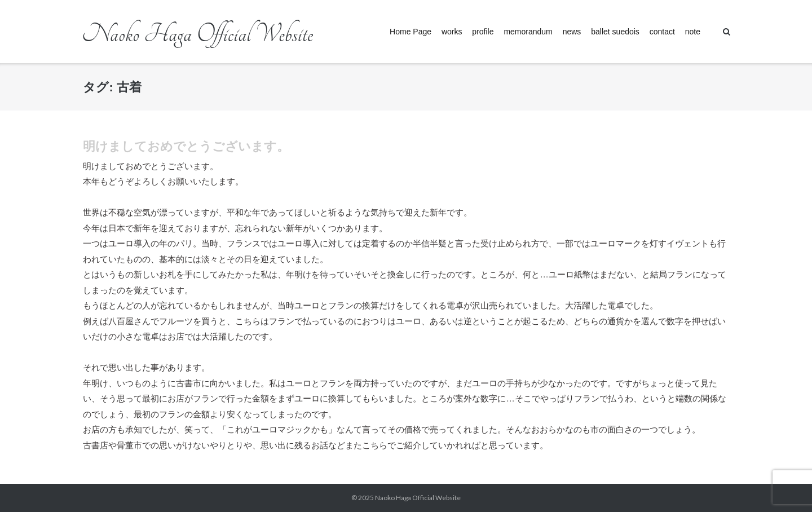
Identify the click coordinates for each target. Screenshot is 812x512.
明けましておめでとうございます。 (186, 146)
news (572, 32)
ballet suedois (615, 32)
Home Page (411, 32)
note (693, 32)
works (452, 32)
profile (483, 32)
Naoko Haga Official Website (421, 498)
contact (662, 32)
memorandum (528, 32)
